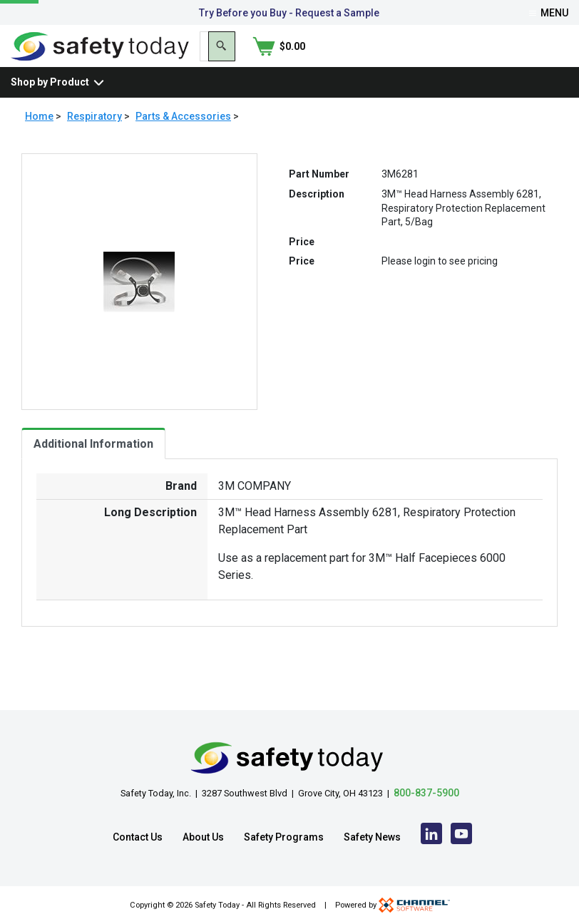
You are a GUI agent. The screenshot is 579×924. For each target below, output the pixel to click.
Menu (549, 13)
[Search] (481, 59)
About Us (203, 837)
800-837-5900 (426, 793)
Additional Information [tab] (93, 470)
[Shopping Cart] (542, 59)
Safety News (372, 837)
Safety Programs (284, 837)
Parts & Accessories (183, 143)
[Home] (100, 58)
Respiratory (94, 143)
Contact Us (138, 837)
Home (39, 143)
